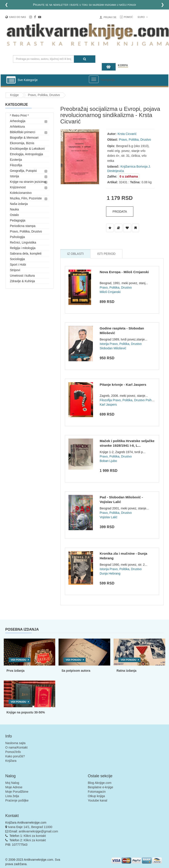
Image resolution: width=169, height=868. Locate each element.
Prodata (120, 212)
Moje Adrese (14, 787)
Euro (143, 17)
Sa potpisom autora (76, 671)
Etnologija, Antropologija (26, 154)
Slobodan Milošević (113, 348)
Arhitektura (17, 127)
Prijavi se (110, 17)
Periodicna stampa (23, 226)
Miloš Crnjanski (110, 292)
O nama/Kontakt (16, 747)
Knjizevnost (18, 187)
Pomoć (128, 17)
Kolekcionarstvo (21, 193)
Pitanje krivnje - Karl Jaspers (123, 385)
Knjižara (11, 761)
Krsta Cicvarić (127, 134)
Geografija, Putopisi (23, 171)
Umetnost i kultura (22, 276)
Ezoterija (16, 160)
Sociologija (17, 259)
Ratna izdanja (126, 671)
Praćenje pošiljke (17, 800)
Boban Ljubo (108, 461)
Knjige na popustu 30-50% (26, 712)
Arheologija (18, 121)
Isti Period (106, 254)
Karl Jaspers (108, 405)
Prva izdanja (16, 671)
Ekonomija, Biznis (22, 143)
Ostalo (14, 215)
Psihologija (17, 237)
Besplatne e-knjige (100, 787)
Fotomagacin (97, 792)
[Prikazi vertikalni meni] (11, 80)
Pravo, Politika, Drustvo (44, 95)
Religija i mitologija (23, 248)
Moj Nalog (12, 783)
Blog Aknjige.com (100, 783)
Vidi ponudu (19, 660)
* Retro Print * (19, 115)
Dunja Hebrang (110, 573)
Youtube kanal (97, 800)
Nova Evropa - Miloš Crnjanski (124, 272)
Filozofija (16, 165)
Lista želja (12, 796)
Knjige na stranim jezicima (28, 182)
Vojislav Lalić (108, 517)
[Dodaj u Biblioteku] (118, 228)
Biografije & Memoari (24, 138)
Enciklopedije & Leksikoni (27, 149)
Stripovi (15, 270)
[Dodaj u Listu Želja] (110, 228)
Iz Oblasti (75, 254)
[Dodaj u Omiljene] (127, 228)
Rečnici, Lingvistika (23, 242)
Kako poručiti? (15, 756)
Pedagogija (18, 220)
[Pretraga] (85, 59)
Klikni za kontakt (35, 836)
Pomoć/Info (13, 752)
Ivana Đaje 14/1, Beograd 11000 (30, 827)
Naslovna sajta (15, 743)
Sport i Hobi (18, 265)
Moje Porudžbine (17, 792)
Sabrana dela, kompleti (26, 253)
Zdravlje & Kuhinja (22, 281)
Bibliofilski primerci (23, 132)
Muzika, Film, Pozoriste (26, 198)
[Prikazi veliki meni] (94, 79)
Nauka (14, 209)
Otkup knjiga (96, 796)
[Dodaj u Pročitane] (136, 228)
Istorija (14, 176)
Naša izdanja (19, 204)
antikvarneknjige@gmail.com (38, 831)
